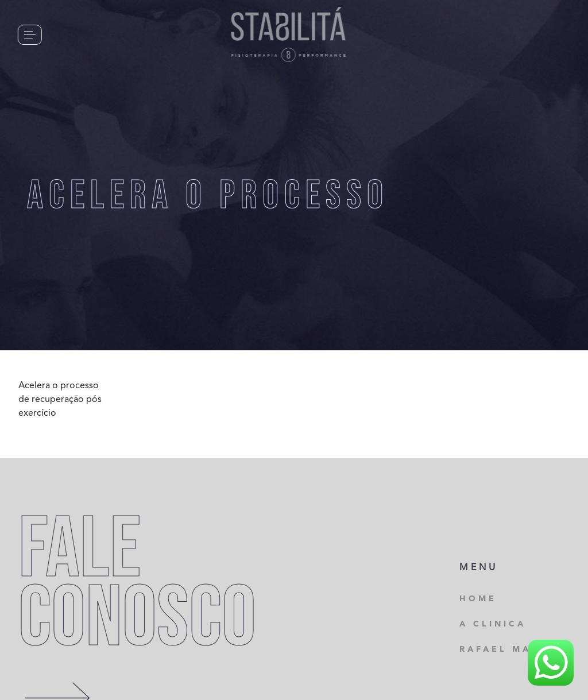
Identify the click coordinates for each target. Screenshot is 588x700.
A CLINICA (493, 624)
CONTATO (90, 34)
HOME (478, 599)
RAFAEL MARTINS (514, 649)
